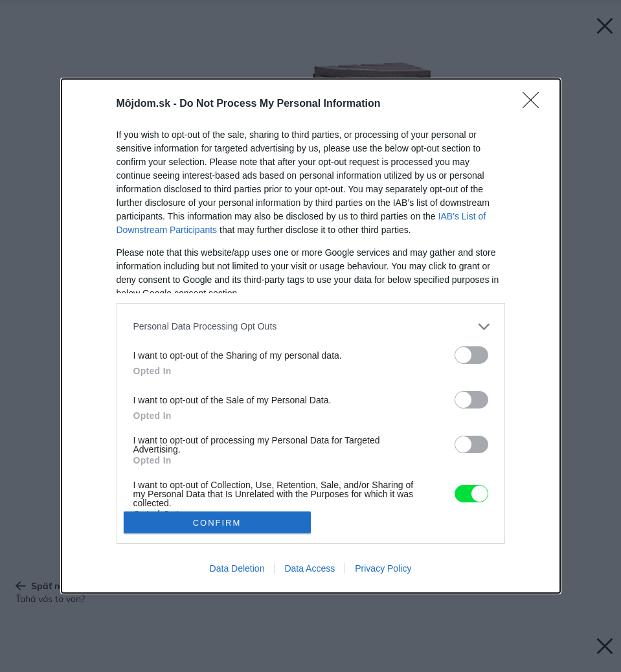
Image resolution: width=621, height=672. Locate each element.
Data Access (310, 568)
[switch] (471, 355)
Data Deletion (237, 568)
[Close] (535, 104)
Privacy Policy (383, 568)
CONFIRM (217, 523)
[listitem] (311, 327)
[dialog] (311, 336)
